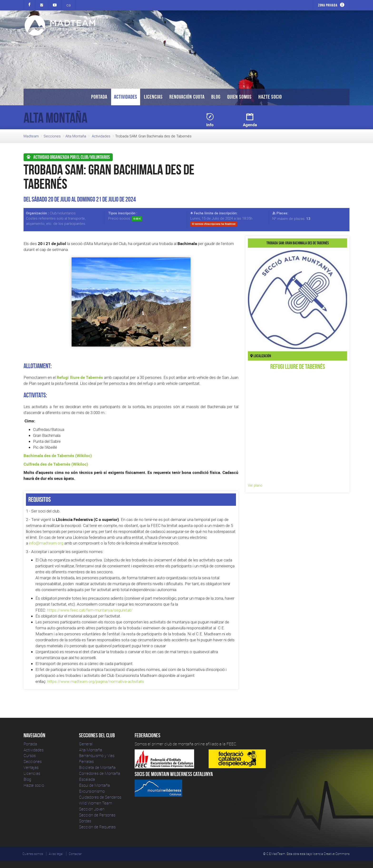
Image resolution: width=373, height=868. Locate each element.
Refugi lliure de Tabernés (80, 377)
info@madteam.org (46, 543)
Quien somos (239, 97)
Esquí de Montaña (94, 785)
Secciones (52, 136)
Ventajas (31, 767)
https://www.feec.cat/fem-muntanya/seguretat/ (90, 610)
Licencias (153, 97)
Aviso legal (56, 854)
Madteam (31, 136)
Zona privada (328, 5)
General (86, 744)
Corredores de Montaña (100, 773)
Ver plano (255, 485)
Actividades (126, 97)
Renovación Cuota (187, 97)
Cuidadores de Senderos (100, 797)
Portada (99, 97)
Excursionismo (92, 791)
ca (69, 5)
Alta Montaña (76, 136)
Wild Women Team (96, 803)
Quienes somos (33, 854)
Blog (216, 97)
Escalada (87, 779)
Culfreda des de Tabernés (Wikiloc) (56, 464)
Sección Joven (92, 809)
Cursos (30, 755)
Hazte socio (270, 97)
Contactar (75, 854)
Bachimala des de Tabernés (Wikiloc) (58, 456)
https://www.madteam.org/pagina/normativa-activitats (96, 681)
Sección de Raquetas (97, 827)
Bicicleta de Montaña (97, 767)
